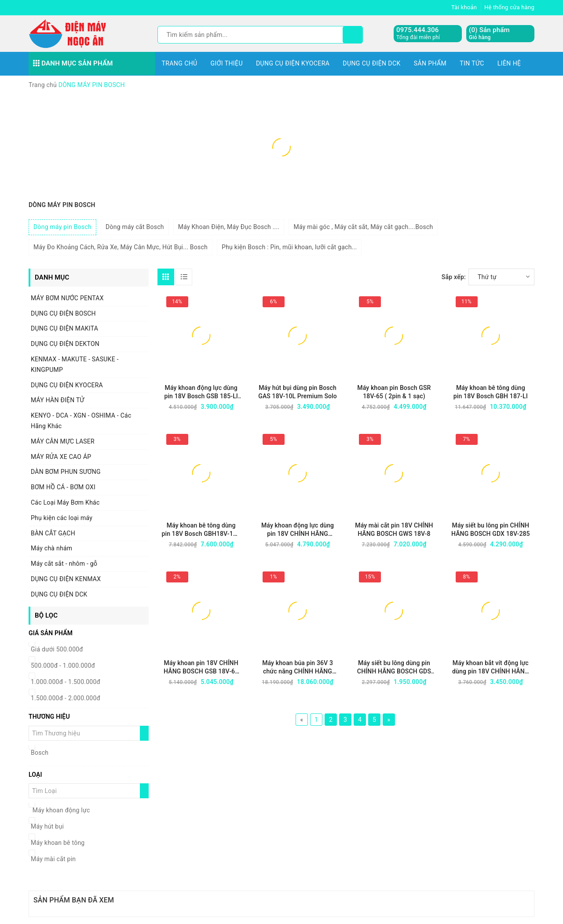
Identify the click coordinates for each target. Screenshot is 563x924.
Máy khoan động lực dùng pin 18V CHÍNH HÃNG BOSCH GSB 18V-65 (298, 530)
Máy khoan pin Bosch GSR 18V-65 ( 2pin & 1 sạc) (394, 392)
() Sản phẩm (489, 34)
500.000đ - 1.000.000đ (63, 666)
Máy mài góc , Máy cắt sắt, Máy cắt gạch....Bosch (363, 227)
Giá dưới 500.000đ (57, 649)
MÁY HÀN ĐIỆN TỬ (58, 400)
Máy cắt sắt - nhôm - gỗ (64, 564)
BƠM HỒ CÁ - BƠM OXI (63, 487)
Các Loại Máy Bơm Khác (65, 502)
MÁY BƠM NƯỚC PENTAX (67, 298)
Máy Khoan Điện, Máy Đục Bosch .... (229, 227)
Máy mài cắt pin (53, 859)
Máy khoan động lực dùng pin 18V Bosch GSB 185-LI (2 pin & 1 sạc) (201, 392)
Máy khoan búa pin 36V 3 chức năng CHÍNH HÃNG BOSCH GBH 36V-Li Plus (298, 668)
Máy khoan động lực (60, 810)
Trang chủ (180, 63)
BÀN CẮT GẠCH (53, 533)
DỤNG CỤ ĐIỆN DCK (371, 63)
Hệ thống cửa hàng (509, 7)
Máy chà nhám (51, 548)
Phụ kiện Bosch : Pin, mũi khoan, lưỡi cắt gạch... (289, 247)
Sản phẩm (430, 63)
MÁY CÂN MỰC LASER (63, 441)
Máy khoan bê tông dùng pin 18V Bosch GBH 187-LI (491, 392)
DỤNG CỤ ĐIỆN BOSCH (63, 313)
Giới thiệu (227, 63)
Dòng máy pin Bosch (62, 227)
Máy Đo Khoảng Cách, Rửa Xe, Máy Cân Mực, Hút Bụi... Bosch (121, 247)
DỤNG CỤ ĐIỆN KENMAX (66, 579)
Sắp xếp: (454, 277)
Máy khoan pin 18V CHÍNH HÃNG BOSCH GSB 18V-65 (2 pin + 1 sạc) (201, 668)
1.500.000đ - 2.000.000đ (66, 698)
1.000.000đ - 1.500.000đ (66, 682)
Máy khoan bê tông (58, 843)
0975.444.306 (418, 30)
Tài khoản (464, 7)
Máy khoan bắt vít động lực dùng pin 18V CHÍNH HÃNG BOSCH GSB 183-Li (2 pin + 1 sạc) (490, 668)
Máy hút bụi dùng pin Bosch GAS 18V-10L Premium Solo (298, 392)
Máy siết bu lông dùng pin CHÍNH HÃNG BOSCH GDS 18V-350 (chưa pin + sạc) (394, 668)
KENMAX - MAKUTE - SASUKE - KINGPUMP (75, 364)
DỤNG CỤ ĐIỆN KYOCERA (293, 63)
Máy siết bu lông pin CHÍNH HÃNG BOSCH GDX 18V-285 (491, 529)
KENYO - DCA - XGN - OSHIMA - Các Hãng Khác (81, 421)
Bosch (40, 753)
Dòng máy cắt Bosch (135, 227)
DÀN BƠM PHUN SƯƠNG (66, 472)
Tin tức (472, 63)
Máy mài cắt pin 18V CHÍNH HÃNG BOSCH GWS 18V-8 (394, 529)
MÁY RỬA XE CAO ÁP (61, 457)
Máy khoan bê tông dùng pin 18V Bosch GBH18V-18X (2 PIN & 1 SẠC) (201, 530)
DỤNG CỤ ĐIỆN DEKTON (65, 344)
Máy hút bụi (47, 826)
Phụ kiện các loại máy (62, 518)
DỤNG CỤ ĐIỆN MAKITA (64, 328)
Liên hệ (509, 63)
